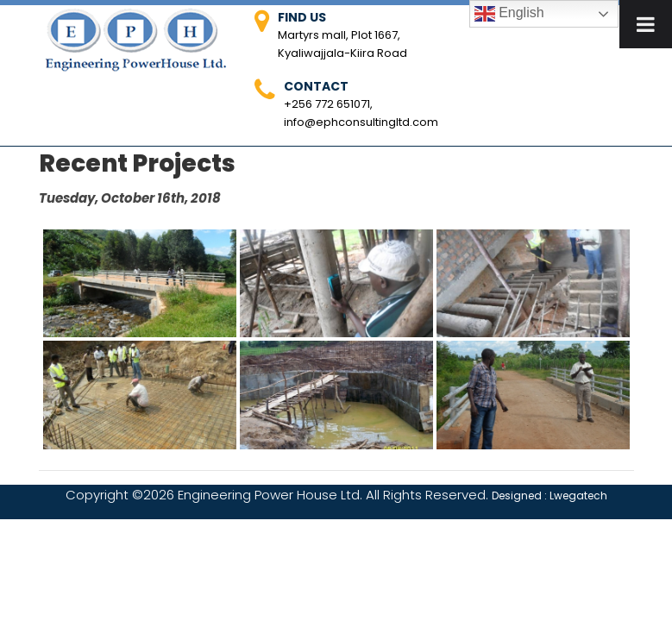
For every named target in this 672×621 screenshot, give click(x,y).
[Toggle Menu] (646, 24)
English (509, 14)
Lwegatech (578, 496)
